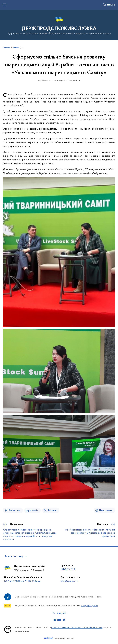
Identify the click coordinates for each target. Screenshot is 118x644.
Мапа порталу (14, 556)
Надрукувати (106, 510)
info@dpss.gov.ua (69, 581)
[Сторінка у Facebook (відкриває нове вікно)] (55, 620)
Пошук (111, 5)
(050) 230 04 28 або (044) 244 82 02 (22, 581)
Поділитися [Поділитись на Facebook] (14, 510)
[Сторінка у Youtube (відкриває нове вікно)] (59, 620)
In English (61, 613)
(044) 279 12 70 (68, 569)
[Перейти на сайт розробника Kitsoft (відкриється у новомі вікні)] (49, 638)
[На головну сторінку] (59, 25)
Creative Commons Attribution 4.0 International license (77, 628)
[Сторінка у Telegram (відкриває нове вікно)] (63, 620)
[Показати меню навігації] (5, 5)
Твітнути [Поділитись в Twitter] (52, 510)
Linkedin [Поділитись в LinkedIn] (34, 510)
